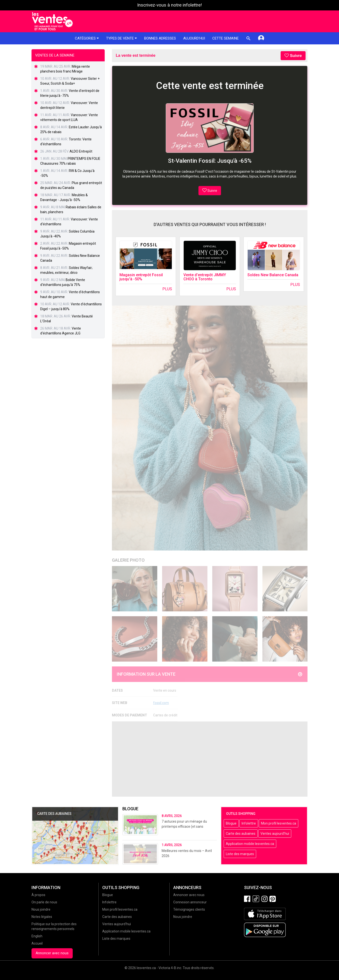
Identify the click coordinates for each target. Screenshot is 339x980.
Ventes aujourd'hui (275, 834)
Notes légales (42, 917)
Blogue (231, 823)
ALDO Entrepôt (81, 151)
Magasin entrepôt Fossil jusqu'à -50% (141, 277)
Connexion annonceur (190, 902)
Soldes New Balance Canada (273, 275)
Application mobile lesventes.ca (250, 844)
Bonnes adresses (160, 38)
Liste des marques (240, 854)
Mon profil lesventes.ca (279, 823)
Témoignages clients (189, 909)
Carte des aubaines (241, 834)
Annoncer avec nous (52, 953)
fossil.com (161, 703)
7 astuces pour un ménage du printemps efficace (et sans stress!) (184, 826)
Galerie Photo (128, 560)
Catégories (87, 38)
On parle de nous (44, 902)
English (37, 936)
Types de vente (122, 38)
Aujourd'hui (194, 38)
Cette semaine (225, 38)
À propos (38, 895)
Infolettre (249, 823)
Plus (167, 289)
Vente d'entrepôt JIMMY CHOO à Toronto (205, 277)
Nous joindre (41, 909)
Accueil (37, 943)
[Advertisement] (210, 759)
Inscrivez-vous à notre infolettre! (169, 5)
